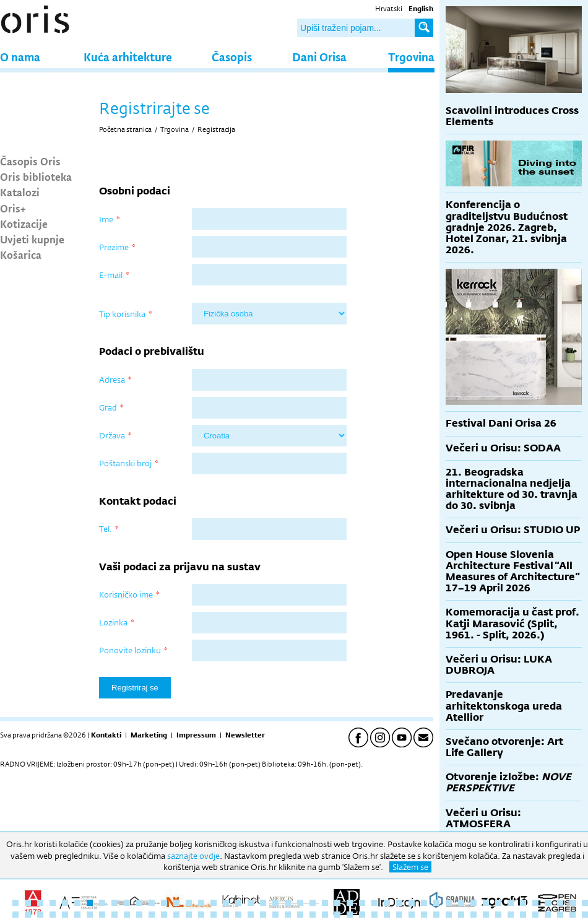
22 (275, 903)
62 (189, 915)
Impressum (196, 735)
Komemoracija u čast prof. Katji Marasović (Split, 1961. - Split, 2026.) (512, 623)
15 (189, 903)
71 (300, 915)
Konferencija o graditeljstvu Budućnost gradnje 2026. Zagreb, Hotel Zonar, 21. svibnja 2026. (507, 227)
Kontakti (106, 735)
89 (523, 915)
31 (387, 903)
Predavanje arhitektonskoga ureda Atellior (504, 706)
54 (90, 915)
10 (127, 903)
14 (176, 903)
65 (226, 915)
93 (573, 915)
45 (560, 903)
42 (523, 903)
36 (449, 903)
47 (585, 903)
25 (313, 903)
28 (350, 903)
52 (65, 915)
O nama (20, 57)
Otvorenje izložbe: (508, 782)
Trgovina (411, 57)
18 (226, 903)
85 (473, 915)
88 (511, 915)
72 (313, 915)
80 (412, 915)
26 (325, 903)
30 (374, 903)
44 (548, 903)
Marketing (149, 735)
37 (461, 903)
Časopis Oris (30, 161)
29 (362, 903)
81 (424, 915)
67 (251, 915)
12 (152, 903)
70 (288, 915)
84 (461, 915)
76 (362, 915)
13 (164, 903)
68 (263, 915)
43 (535, 903)
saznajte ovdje (193, 856)
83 (449, 915)
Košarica (21, 254)
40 (498, 903)
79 (399, 915)
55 (102, 915)
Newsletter (245, 735)
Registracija (216, 129)
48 (15, 915)
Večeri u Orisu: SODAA (503, 448)
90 (535, 915)
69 (275, 915)
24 (300, 903)
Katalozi (20, 192)
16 (201, 903)
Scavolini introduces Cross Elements (512, 116)
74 (337, 915)
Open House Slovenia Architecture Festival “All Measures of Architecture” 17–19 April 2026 (513, 572)
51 (53, 915)
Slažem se (410, 867)
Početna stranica (125, 129)
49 (28, 915)
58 (139, 915)
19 (238, 903)
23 (288, 903)
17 (214, 903)
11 (139, 903)
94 (585, 915)
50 (40, 915)
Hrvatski (389, 9)
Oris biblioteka (36, 176)
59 (152, 915)
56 (115, 915)
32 (399, 903)
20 (251, 903)
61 (176, 915)
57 (127, 915)
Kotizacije (24, 224)
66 (238, 915)
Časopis (232, 57)
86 (486, 915)
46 (573, 903)
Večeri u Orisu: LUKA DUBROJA (499, 665)
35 (436, 903)
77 (374, 915)
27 (337, 903)
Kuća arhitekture (128, 57)
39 (486, 903)
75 (350, 915)
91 (548, 915)
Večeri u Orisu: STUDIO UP (513, 530)
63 (201, 915)
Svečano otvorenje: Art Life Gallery (504, 747)
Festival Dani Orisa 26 (501, 423)
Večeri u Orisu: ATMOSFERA (483, 818)
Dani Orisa (319, 57)
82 (436, 915)
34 (424, 903)
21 (263, 903)
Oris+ (13, 208)
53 (77, 915)
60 (164, 915)
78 (387, 915)
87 (498, 915)
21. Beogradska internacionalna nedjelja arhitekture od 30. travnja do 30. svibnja (512, 489)
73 (325, 915)
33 (412, 903)
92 (560, 915)
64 (214, 915)
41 (511, 903)
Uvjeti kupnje (32, 239)
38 (473, 903)
